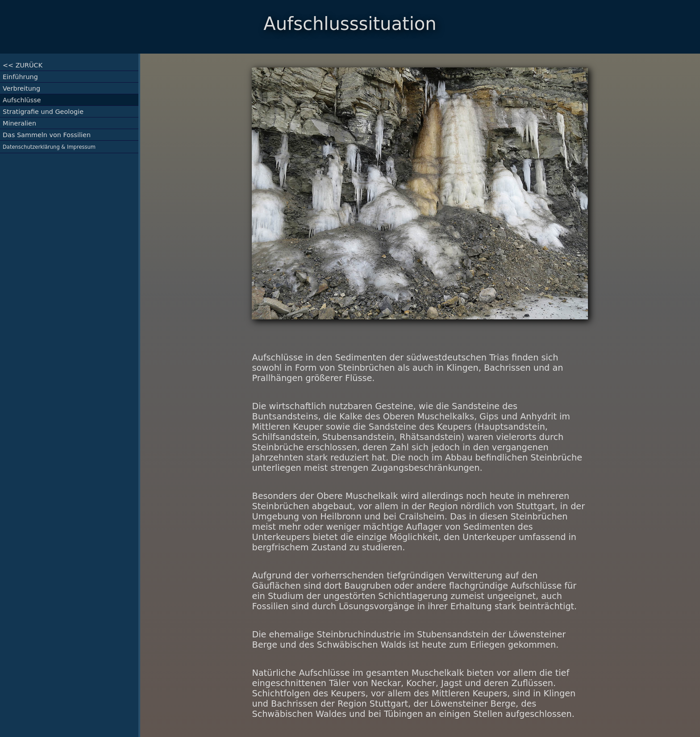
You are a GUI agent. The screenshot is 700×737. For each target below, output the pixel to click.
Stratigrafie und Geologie (43, 112)
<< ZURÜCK (23, 65)
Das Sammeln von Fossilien (47, 135)
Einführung (20, 77)
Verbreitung (21, 88)
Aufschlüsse (22, 100)
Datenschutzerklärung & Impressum (49, 147)
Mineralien (19, 123)
